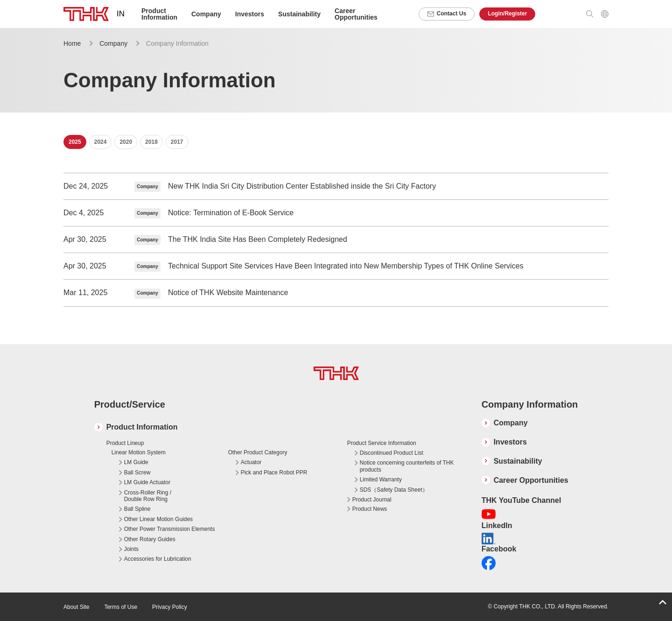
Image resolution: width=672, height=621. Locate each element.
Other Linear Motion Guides (158, 519)
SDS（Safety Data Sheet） (394, 490)
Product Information (142, 427)
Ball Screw (137, 473)
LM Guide (136, 462)
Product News (370, 509)
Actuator (251, 462)
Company (113, 43)
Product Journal (372, 500)
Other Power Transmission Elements (170, 529)
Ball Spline (137, 509)
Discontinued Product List (392, 453)
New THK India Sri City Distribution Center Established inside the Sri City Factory (302, 186)
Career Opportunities (356, 14)
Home (72, 43)
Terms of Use (121, 607)
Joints (131, 549)
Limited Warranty (381, 480)
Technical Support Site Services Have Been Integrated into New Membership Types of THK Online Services (346, 266)
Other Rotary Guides (150, 539)
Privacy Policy (170, 607)
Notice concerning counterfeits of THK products (407, 466)
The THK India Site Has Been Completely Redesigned (258, 239)
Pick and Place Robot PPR (274, 473)
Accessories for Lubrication (158, 559)
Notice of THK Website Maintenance (228, 293)
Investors (250, 14)
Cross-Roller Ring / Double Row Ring (148, 496)
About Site (76, 607)
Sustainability (299, 14)
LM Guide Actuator (147, 482)
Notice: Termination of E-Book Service (231, 213)
